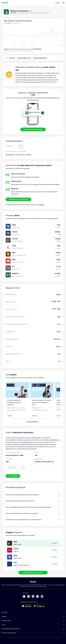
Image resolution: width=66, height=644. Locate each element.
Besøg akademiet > (33, 422)
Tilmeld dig (6, 49)
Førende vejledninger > (40, 58)
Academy (41, 205)
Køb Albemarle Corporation (33, 129)
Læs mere (10, 416)
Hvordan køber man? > (24, 58)
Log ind (58, 3)
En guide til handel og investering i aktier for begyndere (14, 402)
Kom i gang (13, 476)
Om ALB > (12, 58)
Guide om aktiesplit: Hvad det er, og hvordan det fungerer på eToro (42, 402)
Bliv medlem (9, 155)
